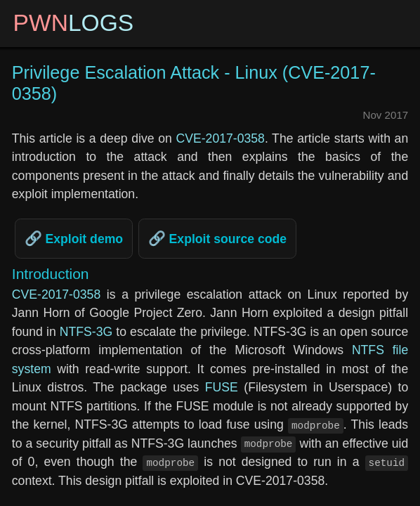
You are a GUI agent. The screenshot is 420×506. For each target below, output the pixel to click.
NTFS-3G (86, 332)
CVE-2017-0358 (220, 138)
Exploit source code (226, 239)
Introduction (51, 274)
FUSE (222, 387)
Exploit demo (83, 239)
